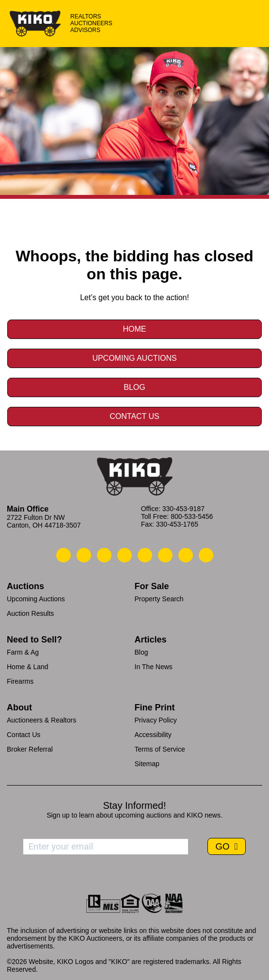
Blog (134, 387)
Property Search (159, 599)
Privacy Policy (156, 720)
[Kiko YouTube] (186, 555)
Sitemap (147, 764)
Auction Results (30, 613)
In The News (154, 667)
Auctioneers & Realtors (41, 720)
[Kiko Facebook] (125, 555)
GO (223, 846)
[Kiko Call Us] (63, 555)
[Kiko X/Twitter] (165, 555)
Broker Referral (30, 749)
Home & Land (28, 667)
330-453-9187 (183, 509)
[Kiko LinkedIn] (145, 555)
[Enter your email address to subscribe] (106, 847)
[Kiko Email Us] (84, 555)
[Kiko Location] (104, 555)
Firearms (20, 681)
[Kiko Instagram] (206, 555)
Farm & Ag (23, 652)
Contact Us (134, 416)
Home (135, 329)
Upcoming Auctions (134, 358)
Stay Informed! (134, 805)
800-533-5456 (192, 516)
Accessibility (153, 735)
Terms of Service (160, 749)
